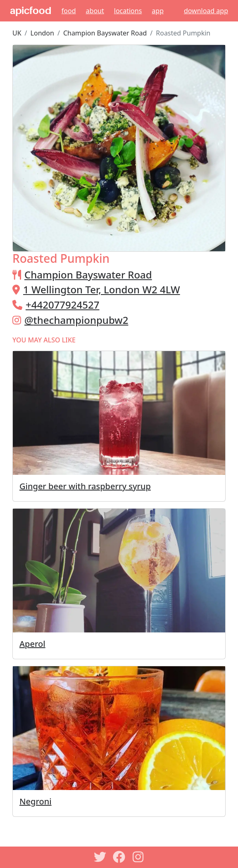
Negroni (36, 801)
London (42, 33)
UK (17, 33)
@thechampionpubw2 (76, 320)
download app (206, 11)
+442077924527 (62, 305)
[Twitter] (100, 857)
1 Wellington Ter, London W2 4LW (102, 289)
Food (69, 11)
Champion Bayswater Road (105, 33)
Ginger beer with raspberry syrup (85, 486)
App (158, 11)
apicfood (31, 11)
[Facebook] (119, 857)
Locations (128, 11)
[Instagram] (138, 857)
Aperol (32, 644)
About (95, 11)
